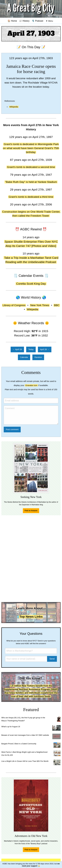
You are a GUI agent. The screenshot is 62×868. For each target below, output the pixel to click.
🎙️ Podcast (38, 21)
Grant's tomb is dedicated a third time (31, 197)
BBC (57, 305)
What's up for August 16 (11, 727)
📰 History (24, 21)
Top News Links (31, 617)
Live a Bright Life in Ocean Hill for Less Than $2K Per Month (25, 761)
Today (31, 349)
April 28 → (45, 349)
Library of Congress (14, 305)
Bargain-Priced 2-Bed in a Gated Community (19, 744)
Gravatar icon (31, 385)
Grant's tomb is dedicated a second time (31, 167)
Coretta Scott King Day (31, 284)
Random (38, 357)
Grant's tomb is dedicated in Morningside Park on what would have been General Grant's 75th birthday (31, 148)
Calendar (24, 357)
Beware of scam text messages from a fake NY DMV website (25, 735)
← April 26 (17, 349)
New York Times (40, 305)
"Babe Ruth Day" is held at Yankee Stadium (31, 182)
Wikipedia (14, 107)
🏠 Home (12, 21)
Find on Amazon (31, 511)
